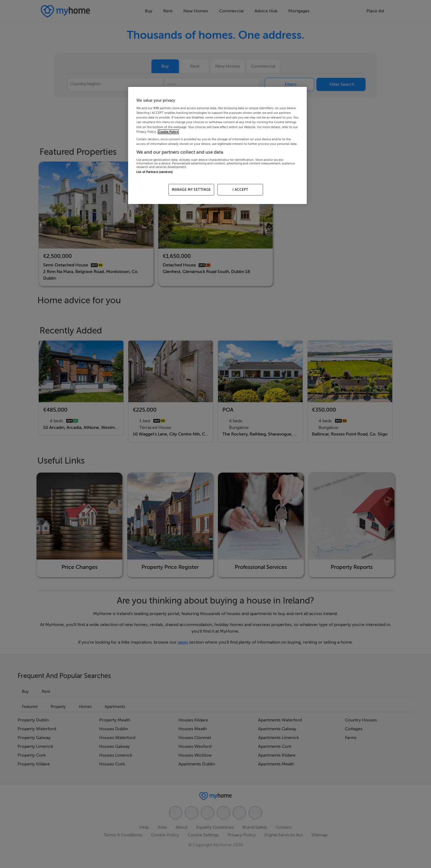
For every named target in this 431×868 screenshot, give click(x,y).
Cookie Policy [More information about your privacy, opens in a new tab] (168, 132)
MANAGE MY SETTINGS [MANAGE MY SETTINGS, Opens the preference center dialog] (191, 190)
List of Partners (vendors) (154, 172)
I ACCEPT (240, 190)
